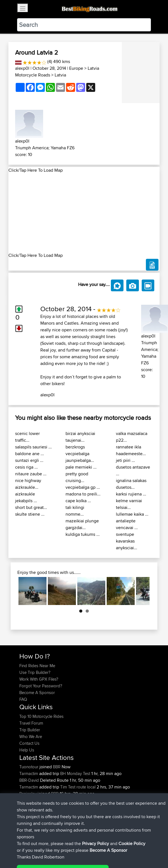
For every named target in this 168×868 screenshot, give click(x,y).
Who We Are (31, 736)
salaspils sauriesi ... (33, 447)
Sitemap (72, 846)
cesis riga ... (26, 467)
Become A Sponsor (37, 693)
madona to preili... (83, 494)
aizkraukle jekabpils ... (26, 497)
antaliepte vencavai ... (127, 524)
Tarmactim (29, 773)
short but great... (31, 507)
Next (141, 591)
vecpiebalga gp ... (83, 487)
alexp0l (22, 68)
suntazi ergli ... (29, 460)
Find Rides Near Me (37, 666)
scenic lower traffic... (27, 437)
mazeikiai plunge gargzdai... (82, 524)
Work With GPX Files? (39, 679)
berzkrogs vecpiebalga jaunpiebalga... (80, 454)
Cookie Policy (122, 846)
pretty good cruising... (77, 477)
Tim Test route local (78, 787)
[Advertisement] (84, 213)
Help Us (27, 750)
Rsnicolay (28, 794)
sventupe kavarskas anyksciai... (127, 541)
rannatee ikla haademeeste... (131, 450)
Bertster (27, 800)
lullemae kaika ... (132, 514)
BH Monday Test (75, 773)
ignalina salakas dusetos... (131, 484)
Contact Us (29, 743)
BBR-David (30, 780)
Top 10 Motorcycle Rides (41, 716)
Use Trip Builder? (35, 672)
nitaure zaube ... (31, 474)
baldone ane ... (30, 454)
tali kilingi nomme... (75, 511)
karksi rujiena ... (131, 494)
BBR (57, 767)
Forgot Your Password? (41, 686)
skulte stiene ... (30, 514)
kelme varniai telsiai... (129, 504)
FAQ (23, 699)
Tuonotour (29, 767)
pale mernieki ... (81, 467)
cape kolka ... (78, 501)
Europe (76, 68)
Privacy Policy (94, 846)
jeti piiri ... (125, 460)
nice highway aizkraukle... (28, 484)
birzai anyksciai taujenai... (80, 437)
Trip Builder (30, 730)
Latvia (60, 75)
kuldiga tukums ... (83, 534)
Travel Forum (31, 723)
